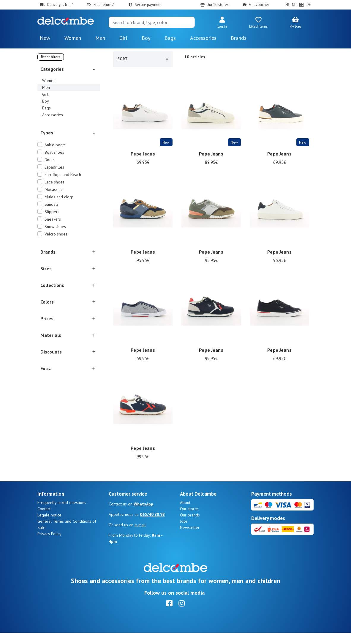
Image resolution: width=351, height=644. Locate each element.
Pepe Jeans (143, 154)
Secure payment (148, 5)
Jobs (184, 533)
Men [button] (100, 38)
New (45, 38)
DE (309, 5)
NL (294, 5)
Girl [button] (123, 38)
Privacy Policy (49, 545)
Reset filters (51, 57)
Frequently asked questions (62, 514)
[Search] (152, 22)
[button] (222, 23)
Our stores (189, 520)
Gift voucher (259, 5)
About (185, 514)
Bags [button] (170, 38)
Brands (239, 38)
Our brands (190, 526)
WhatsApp (143, 515)
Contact (44, 520)
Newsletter (190, 539)
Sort (143, 59)
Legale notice (49, 526)
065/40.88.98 (152, 526)
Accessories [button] (203, 38)
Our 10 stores (218, 5)
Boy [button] (146, 38)
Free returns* (104, 5)
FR (287, 5)
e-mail (140, 536)
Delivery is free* (60, 5)
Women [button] (73, 38)
